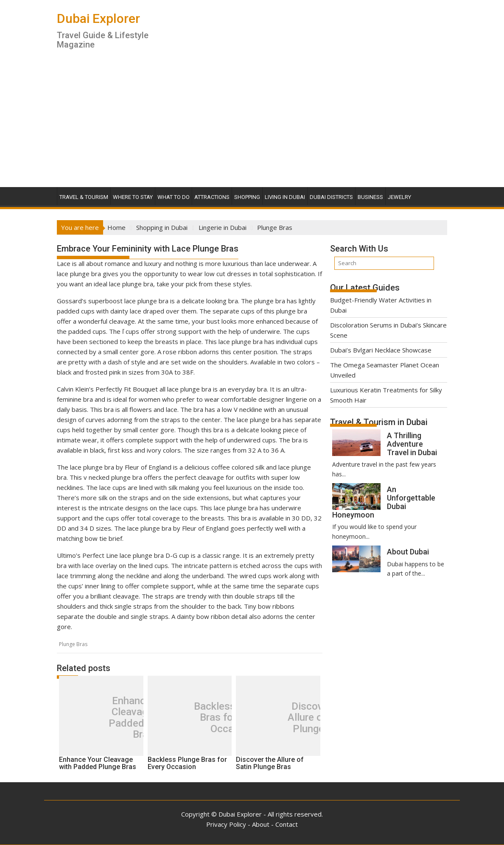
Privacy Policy (226, 824)
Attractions (212, 197)
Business (370, 197)
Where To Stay (133, 197)
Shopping (247, 197)
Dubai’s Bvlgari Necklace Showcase (381, 350)
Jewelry (399, 197)
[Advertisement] (252, 123)
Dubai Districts (331, 197)
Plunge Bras (73, 644)
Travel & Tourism (84, 197)
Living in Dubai (285, 197)
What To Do (174, 197)
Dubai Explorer (98, 18)
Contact (287, 824)
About (261, 824)
